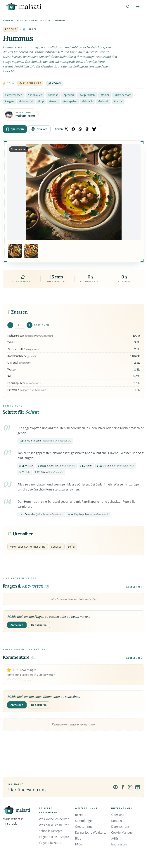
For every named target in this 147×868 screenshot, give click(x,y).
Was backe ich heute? (54, 825)
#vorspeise (70, 101)
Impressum (119, 844)
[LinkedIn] (138, 787)
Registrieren (39, 625)
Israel (48, 20)
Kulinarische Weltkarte (29, 20)
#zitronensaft (123, 95)
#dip (41, 101)
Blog (78, 838)
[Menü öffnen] (138, 6)
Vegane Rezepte (50, 843)
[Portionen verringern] (10, 325)
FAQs (79, 844)
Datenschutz (120, 827)
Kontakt (117, 821)
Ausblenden (134, 587)
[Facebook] (123, 787)
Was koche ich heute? (54, 819)
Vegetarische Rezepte (54, 837)
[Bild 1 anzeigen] (15, 251)
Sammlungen (84, 821)
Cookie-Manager (123, 833)
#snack (53, 101)
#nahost (53, 95)
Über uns (118, 815)
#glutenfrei (26, 101)
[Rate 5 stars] (30, 680)
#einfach (88, 101)
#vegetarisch (87, 95)
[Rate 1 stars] (9, 680)
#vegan (9, 101)
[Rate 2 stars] (14, 680)
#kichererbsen (14, 95)
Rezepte (81, 815)
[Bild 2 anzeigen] (31, 251)
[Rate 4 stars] (24, 680)
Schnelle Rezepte (51, 831)
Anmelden (17, 625)
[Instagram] (130, 787)
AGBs (115, 838)
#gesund (69, 95)
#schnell (103, 101)
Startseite (8, 20)
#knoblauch (35, 95)
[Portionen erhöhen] (30, 325)
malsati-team (25, 116)
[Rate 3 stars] (19, 680)
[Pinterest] (115, 787)
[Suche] (128, 6)
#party (118, 101)
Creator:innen (85, 827)
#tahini (105, 95)
